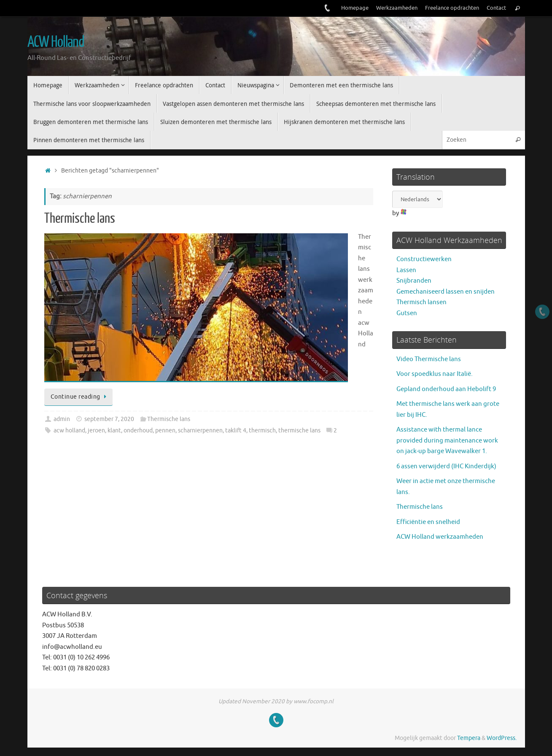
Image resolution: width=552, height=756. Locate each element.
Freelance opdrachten (452, 8)
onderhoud (138, 431)
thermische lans (299, 431)
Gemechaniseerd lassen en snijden (446, 292)
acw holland (69, 431)
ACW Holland (56, 42)
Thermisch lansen (421, 302)
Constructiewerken (424, 259)
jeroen (96, 431)
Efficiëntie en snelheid (428, 522)
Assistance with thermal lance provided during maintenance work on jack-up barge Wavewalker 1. (447, 440)
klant (114, 431)
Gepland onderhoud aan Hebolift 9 (446, 389)
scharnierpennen (200, 431)
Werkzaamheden (397, 8)
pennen (165, 431)
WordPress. (502, 738)
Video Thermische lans (429, 359)
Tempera (469, 738)
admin (62, 419)
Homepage (355, 8)
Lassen (406, 270)
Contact (496, 8)
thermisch (262, 431)
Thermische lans (80, 219)
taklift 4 (236, 431)
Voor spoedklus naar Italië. (435, 374)
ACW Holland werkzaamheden (440, 537)
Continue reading (80, 397)
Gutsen (407, 313)
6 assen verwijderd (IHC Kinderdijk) (446, 466)
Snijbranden (414, 281)
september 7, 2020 (109, 419)
